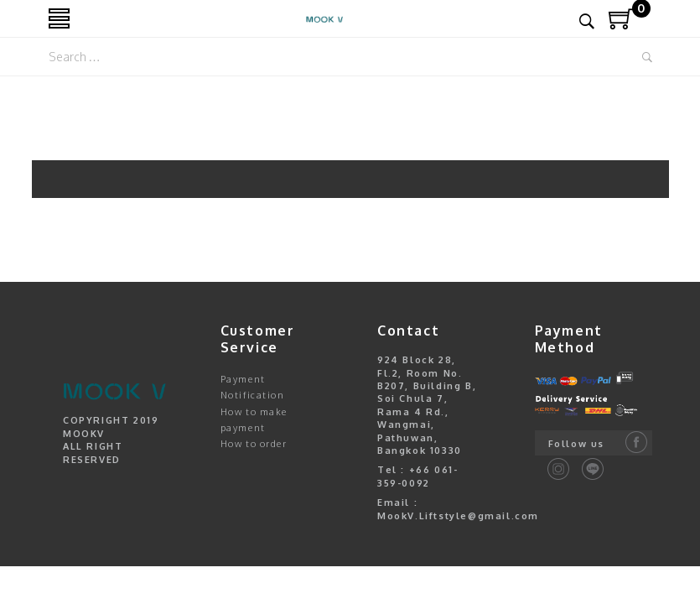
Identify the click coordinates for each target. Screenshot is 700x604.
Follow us (576, 444)
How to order (254, 444)
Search (647, 57)
